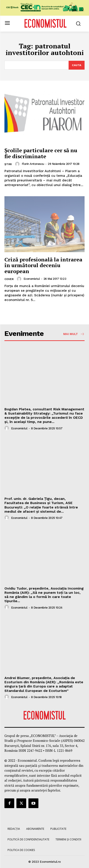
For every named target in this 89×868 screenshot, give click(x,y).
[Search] (77, 65)
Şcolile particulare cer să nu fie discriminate (41, 153)
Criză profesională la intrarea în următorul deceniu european (43, 265)
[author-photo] (18, 164)
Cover (9, 279)
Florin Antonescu (33, 164)
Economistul (32, 279)
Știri (8, 164)
